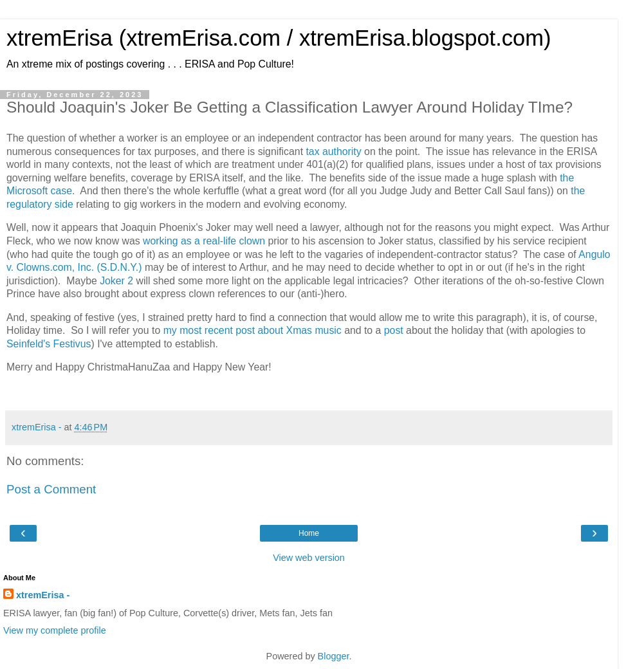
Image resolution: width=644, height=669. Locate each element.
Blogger (334, 656)
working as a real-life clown (204, 241)
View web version (309, 558)
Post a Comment (51, 489)
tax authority (333, 151)
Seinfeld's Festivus (49, 344)
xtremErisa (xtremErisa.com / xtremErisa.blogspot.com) (279, 38)
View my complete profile (55, 630)
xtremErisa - (43, 595)
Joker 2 (116, 281)
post (394, 330)
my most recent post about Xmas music (253, 330)
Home (309, 533)
